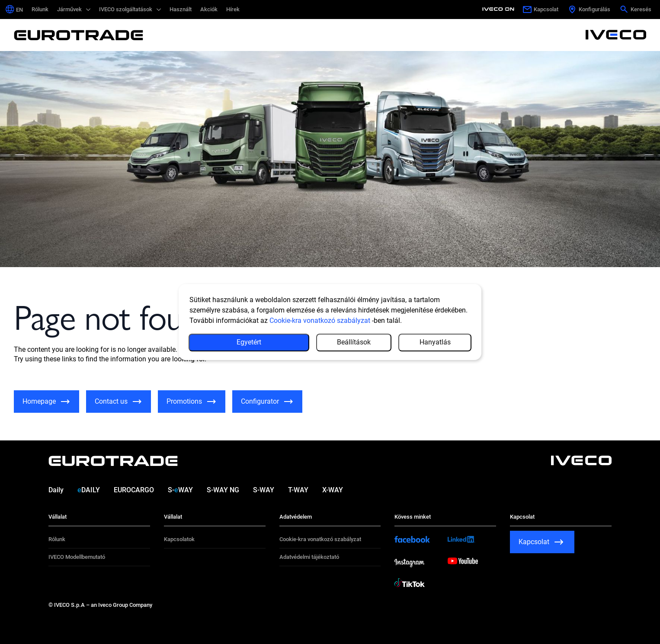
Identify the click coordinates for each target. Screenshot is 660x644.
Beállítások (354, 342)
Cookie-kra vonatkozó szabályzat (320, 320)
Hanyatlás (435, 342)
